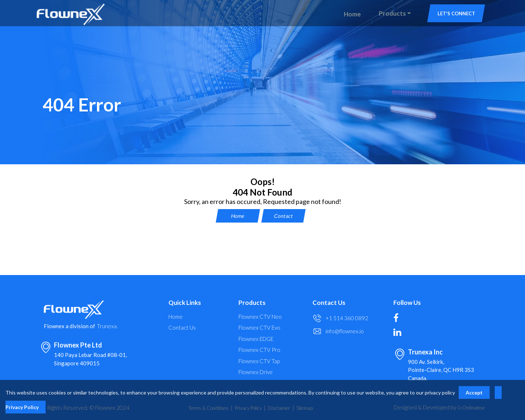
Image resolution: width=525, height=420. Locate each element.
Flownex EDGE (256, 339)
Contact (283, 216)
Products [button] (392, 13)
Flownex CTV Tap (259, 361)
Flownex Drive (256, 372)
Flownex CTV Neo (260, 317)
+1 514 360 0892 (347, 318)
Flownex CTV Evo (259, 328)
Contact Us (182, 328)
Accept (474, 392)
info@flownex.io (345, 331)
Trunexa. (107, 326)
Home (352, 14)
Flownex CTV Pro (259, 350)
